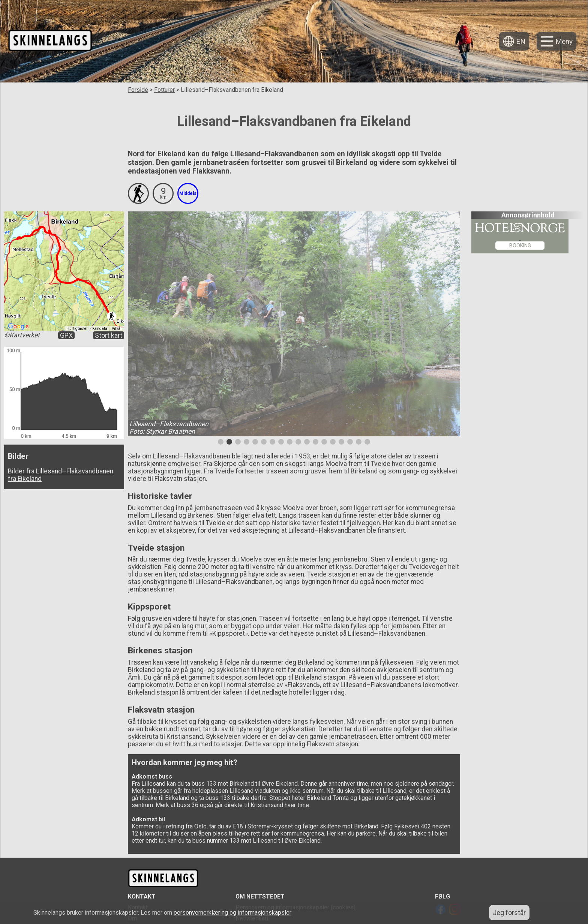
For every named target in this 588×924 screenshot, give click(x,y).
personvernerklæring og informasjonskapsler (232, 913)
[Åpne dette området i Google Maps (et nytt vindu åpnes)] (18, 326)
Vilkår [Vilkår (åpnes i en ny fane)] (117, 329)
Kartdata (100, 329)
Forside (138, 90)
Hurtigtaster (77, 329)
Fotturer (164, 90)
